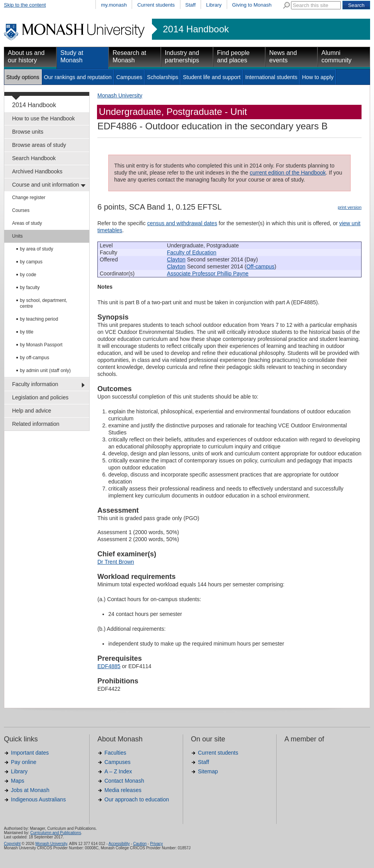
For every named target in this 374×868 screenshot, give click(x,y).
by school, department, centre (43, 303)
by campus (31, 262)
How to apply (318, 77)
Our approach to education (137, 799)
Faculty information (35, 384)
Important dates (30, 753)
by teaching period (39, 319)
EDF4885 (109, 666)
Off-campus (260, 266)
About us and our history (26, 56)
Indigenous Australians (38, 799)
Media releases (123, 790)
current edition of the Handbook (288, 173)
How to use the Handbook (43, 118)
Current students (156, 5)
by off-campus (34, 358)
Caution (140, 844)
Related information (36, 424)
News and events (283, 56)
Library (214, 5)
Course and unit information (46, 185)
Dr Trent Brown (116, 562)
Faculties (115, 753)
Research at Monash (129, 56)
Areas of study (27, 223)
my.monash (114, 5)
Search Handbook (34, 158)
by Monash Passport (41, 345)
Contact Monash (124, 781)
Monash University (120, 95)
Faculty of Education (192, 252)
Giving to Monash (252, 5)
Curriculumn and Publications (56, 833)
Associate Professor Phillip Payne (208, 273)
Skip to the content (25, 5)
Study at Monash (72, 56)
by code (28, 275)
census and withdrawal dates (182, 223)
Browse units (28, 132)
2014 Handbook (196, 29)
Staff (191, 5)
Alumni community (336, 56)
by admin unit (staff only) (45, 370)
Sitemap (208, 771)
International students (271, 77)
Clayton (176, 259)
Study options (23, 77)
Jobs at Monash (30, 790)
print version (350, 207)
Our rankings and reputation (78, 77)
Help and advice (32, 411)
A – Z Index (118, 771)
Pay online (24, 762)
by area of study (36, 249)
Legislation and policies (40, 397)
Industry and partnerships (182, 56)
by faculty (30, 288)
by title (27, 332)
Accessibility (119, 844)
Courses (21, 210)
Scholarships (162, 77)
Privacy (156, 844)
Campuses (129, 77)
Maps (18, 781)
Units (17, 236)
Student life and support (212, 77)
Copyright (12, 844)
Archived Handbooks (37, 171)
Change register (29, 198)
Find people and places (233, 56)
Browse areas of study (39, 145)
